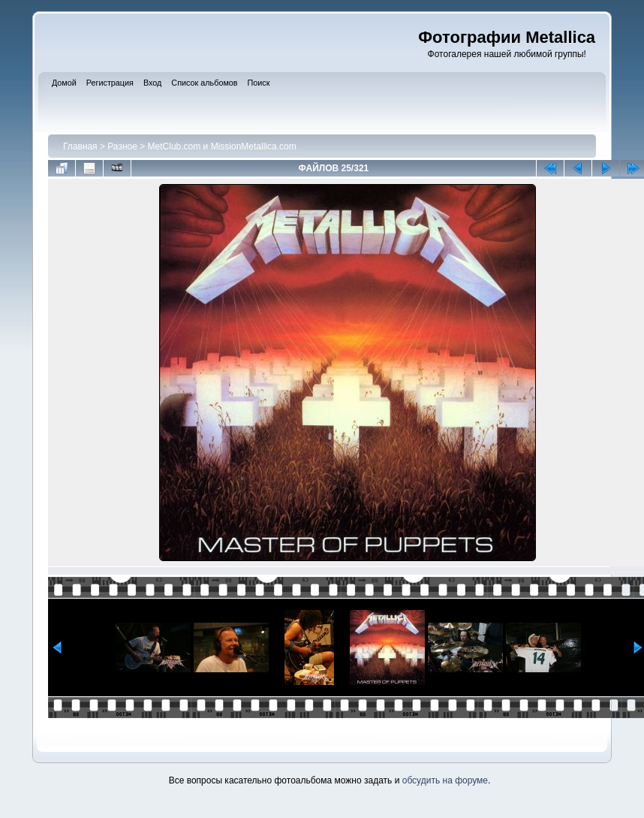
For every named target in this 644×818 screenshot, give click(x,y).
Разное (122, 146)
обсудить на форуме (445, 780)
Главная (80, 146)
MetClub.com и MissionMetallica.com (222, 146)
